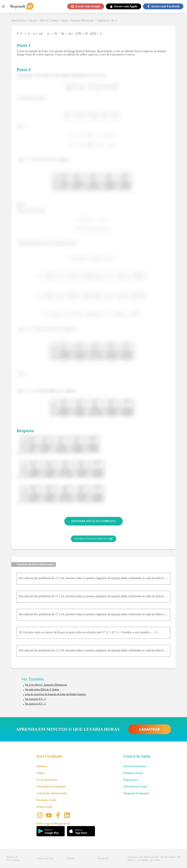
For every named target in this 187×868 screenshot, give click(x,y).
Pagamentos (131, 780)
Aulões (40, 773)
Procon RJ (103, 858)
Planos (71, 858)
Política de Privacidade (13, 858)
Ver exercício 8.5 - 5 (35, 704)
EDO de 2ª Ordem (49, 21)
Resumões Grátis (46, 800)
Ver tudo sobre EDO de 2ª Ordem (42, 690)
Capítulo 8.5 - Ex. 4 (107, 21)
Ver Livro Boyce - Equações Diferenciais (46, 685)
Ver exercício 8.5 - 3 (35, 699)
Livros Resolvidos (47, 780)
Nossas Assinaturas (135, 766)
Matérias (42, 766)
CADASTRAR (150, 729)
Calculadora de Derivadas (52, 793)
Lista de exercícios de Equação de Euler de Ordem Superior (55, 694)
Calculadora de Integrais (51, 786)
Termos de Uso (45, 858)
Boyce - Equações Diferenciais (78, 21)
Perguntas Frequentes (136, 793)
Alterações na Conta (135, 786)
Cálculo (33, 21)
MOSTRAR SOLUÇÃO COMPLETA (93, 521)
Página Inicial (18, 21)
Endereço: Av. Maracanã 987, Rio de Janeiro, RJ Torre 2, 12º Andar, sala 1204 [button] (154, 858)
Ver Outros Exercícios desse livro (93, 539)
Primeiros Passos (133, 773)
